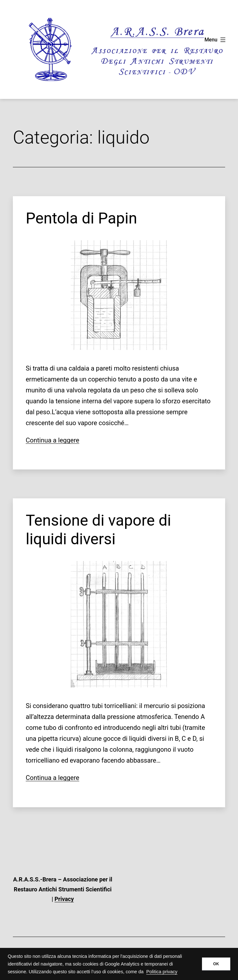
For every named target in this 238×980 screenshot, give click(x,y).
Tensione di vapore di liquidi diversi (98, 530)
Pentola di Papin (81, 218)
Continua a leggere (52, 440)
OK (216, 964)
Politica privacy (162, 972)
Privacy (64, 899)
